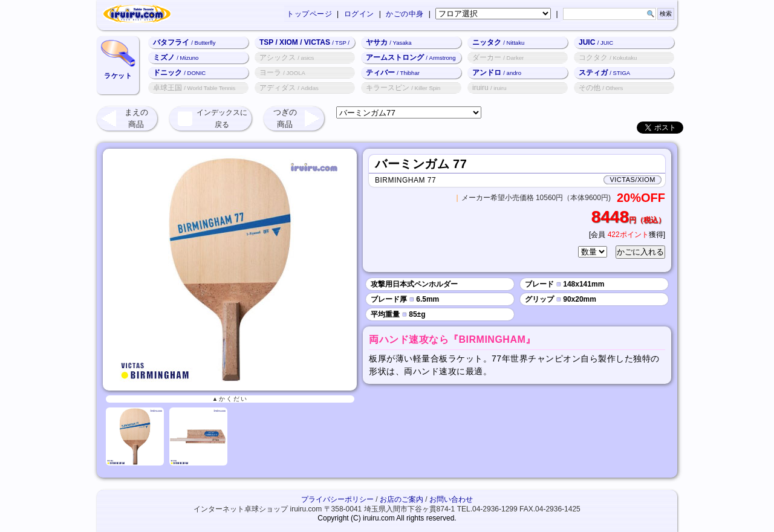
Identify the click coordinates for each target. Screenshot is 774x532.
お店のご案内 (402, 499)
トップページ (309, 14)
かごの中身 (405, 14)
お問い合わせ (451, 499)
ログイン (359, 14)
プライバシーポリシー (337, 499)
